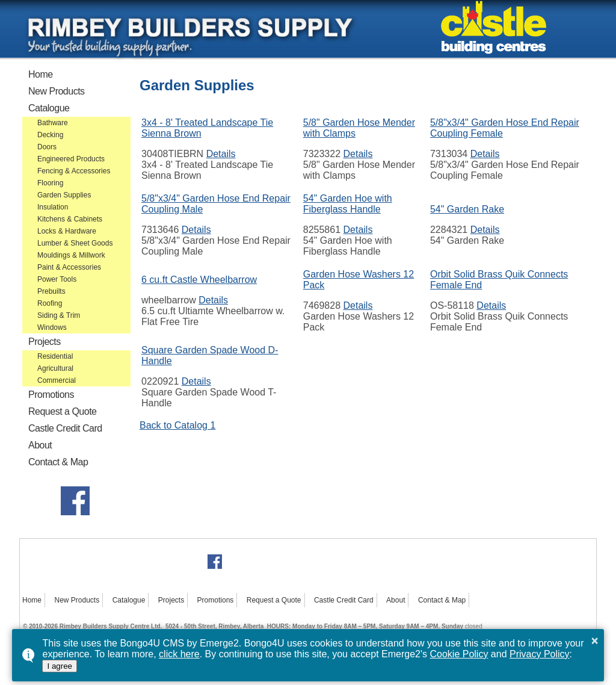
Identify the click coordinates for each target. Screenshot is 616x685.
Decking (50, 135)
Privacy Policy (540, 654)
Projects (45, 342)
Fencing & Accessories (74, 171)
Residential (55, 356)
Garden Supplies (64, 195)
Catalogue (49, 108)
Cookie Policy (459, 654)
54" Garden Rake (467, 209)
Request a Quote (62, 411)
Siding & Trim (59, 315)
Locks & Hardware (67, 231)
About (40, 445)
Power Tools (57, 279)
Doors (47, 147)
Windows (52, 327)
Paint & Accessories (69, 267)
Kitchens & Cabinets (70, 219)
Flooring (50, 183)
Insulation (53, 207)
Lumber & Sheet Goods (75, 243)
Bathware (53, 123)
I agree (60, 666)
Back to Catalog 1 (177, 425)
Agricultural (55, 368)
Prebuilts (51, 291)
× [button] (595, 640)
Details (221, 154)
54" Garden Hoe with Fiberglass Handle (348, 204)
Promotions (51, 395)
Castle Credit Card (65, 428)
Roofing (50, 303)
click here (179, 654)
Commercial (57, 380)
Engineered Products (71, 159)
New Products (57, 91)
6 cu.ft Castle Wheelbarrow (199, 280)
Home (41, 74)
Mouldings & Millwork (71, 255)
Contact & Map (58, 462)
